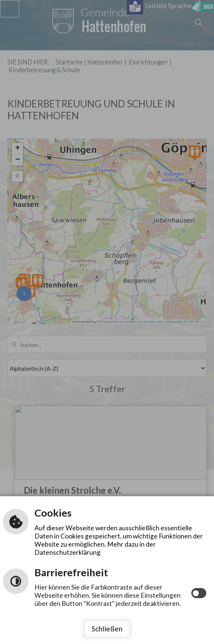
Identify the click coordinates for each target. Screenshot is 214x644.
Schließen (107, 629)
